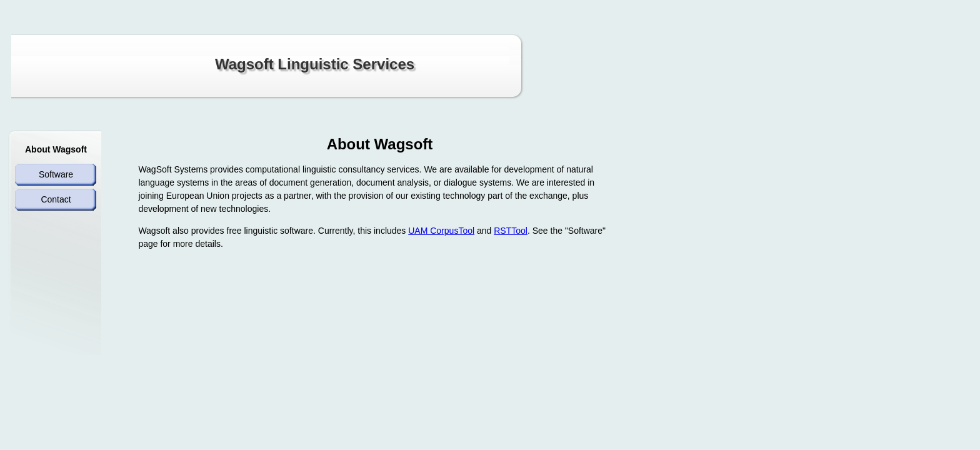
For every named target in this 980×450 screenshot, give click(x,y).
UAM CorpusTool (441, 231)
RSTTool (511, 231)
